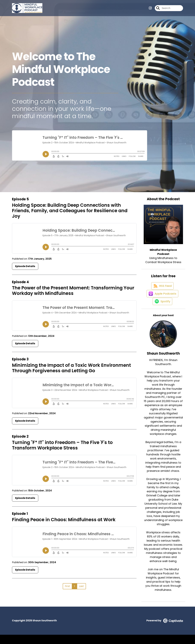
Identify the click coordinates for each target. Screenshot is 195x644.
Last (81, 586)
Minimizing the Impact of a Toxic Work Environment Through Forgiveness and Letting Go (71, 368)
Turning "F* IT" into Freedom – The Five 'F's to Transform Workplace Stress (62, 445)
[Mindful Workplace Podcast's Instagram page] (150, 9)
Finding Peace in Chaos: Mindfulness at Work (64, 520)
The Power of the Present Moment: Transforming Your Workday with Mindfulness (73, 291)
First (67, 586)
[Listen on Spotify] (162, 310)
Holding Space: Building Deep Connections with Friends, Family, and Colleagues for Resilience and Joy (70, 211)
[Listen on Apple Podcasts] (162, 300)
